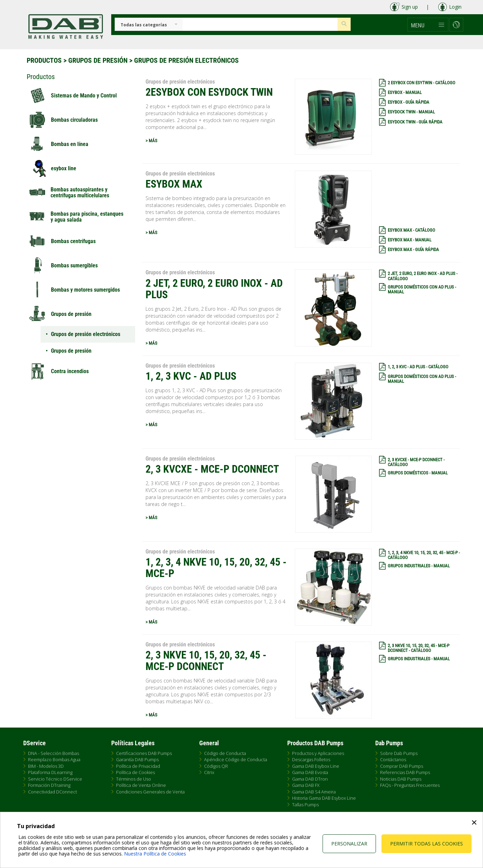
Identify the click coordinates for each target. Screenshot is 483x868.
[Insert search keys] (260, 24)
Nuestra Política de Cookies (155, 854)
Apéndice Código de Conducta (236, 759)
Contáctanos (393, 759)
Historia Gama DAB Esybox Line (324, 798)
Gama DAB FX (306, 785)
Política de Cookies (135, 772)
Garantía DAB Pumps (137, 759)
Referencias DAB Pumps (405, 772)
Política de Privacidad (138, 766)
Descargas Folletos (311, 759)
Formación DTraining (49, 785)
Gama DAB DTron (310, 779)
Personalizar (349, 844)
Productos (44, 60)
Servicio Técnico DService (55, 779)
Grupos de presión (98, 60)
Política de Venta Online (141, 785)
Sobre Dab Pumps (399, 753)
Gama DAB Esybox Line (316, 766)
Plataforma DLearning (50, 772)
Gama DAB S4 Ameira (314, 792)
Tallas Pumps (305, 805)
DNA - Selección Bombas (54, 753)
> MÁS (151, 141)
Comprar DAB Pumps (402, 766)
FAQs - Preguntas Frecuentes (410, 785)
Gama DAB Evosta (310, 772)
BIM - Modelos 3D (46, 766)
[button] (428, 25)
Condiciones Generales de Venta (150, 792)
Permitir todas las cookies (427, 844)
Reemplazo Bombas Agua (54, 759)
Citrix (209, 772)
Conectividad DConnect (52, 792)
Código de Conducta (225, 753)
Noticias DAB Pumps (401, 779)
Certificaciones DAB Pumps (144, 753)
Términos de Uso (134, 779)
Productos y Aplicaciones (318, 753)
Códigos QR (216, 766)
